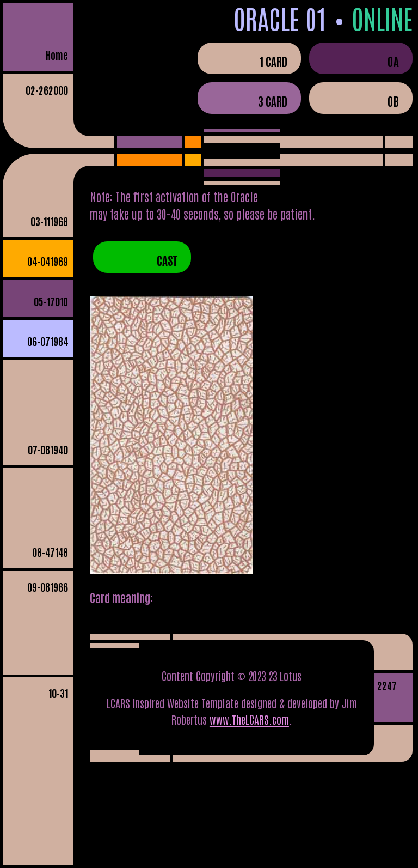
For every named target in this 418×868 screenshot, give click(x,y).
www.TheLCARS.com (249, 719)
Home (57, 55)
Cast (167, 260)
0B (393, 101)
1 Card (273, 61)
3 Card (273, 101)
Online (382, 18)
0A (393, 61)
